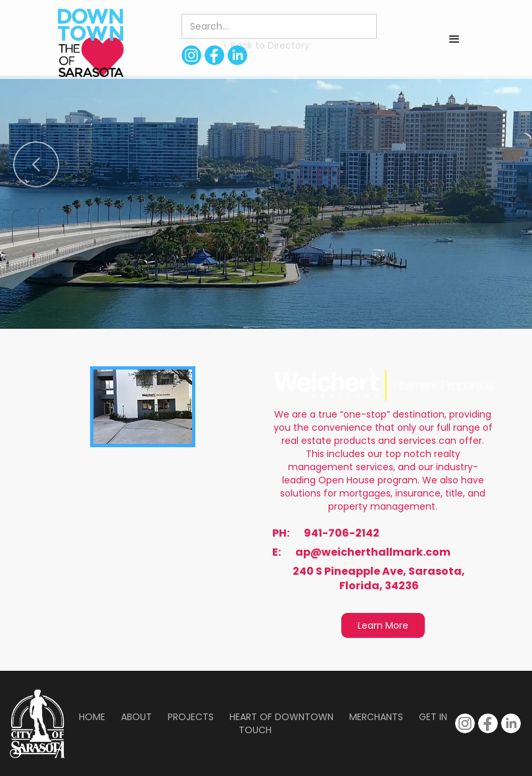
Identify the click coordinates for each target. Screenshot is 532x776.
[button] (454, 39)
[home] (91, 43)
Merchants (376, 717)
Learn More (383, 625)
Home (92, 717)
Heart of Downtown (281, 717)
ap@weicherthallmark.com (373, 552)
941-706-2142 (342, 533)
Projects (191, 717)
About (136, 717)
